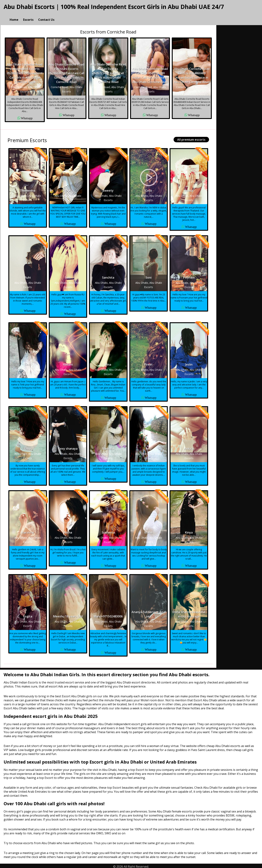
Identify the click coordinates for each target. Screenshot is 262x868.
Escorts (28, 16)
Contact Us (46, 16)
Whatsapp (27, 116)
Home (14, 16)
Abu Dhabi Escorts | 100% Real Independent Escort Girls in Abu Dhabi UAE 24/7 (114, 7)
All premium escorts (191, 138)
